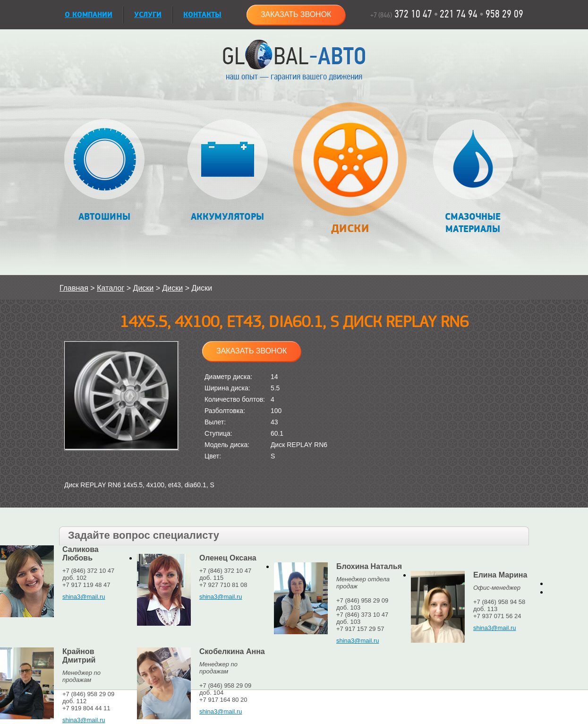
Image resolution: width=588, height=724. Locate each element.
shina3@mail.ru (84, 597)
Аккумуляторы (227, 171)
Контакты (202, 15)
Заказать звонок (296, 14)
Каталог (111, 288)
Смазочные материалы (473, 177)
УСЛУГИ (148, 15)
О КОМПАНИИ (89, 15)
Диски (350, 173)
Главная (74, 288)
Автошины (105, 171)
